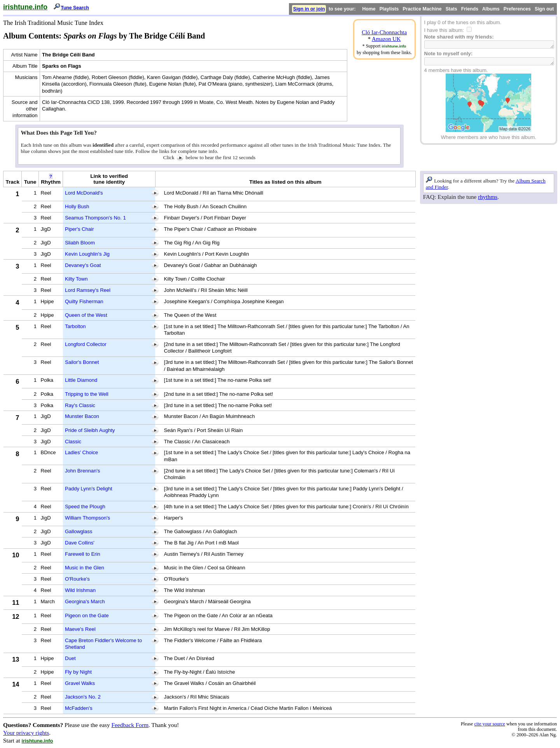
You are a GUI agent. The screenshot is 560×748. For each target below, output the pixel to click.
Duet (70, 658)
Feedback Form (130, 725)
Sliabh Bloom (80, 243)
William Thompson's (87, 518)
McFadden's (79, 708)
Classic (73, 442)
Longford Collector (86, 344)
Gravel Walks (80, 683)
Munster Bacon (82, 416)
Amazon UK (386, 39)
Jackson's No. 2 (83, 697)
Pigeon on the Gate (87, 615)
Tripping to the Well (87, 394)
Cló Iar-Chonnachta (384, 32)
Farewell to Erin (83, 554)
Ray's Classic (80, 405)
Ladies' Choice (81, 452)
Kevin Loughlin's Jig (87, 254)
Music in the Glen (85, 568)
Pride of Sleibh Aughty (90, 430)
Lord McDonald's (84, 193)
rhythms (488, 197)
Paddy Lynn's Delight (89, 489)
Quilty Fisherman (84, 301)
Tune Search (75, 8)
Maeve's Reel (80, 629)
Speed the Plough (85, 507)
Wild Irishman (80, 590)
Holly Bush (77, 206)
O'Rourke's (77, 579)
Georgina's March (85, 601)
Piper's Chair (79, 229)
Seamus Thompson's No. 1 (95, 218)
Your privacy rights (26, 733)
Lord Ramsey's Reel (88, 290)
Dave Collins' (80, 543)
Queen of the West (86, 315)
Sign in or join (309, 9)
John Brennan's (82, 471)
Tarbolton (75, 326)
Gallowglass (79, 531)
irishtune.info (25, 7)
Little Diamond (81, 380)
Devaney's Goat (83, 265)
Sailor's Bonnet (82, 362)
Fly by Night (78, 672)
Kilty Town (76, 279)
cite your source (489, 724)
